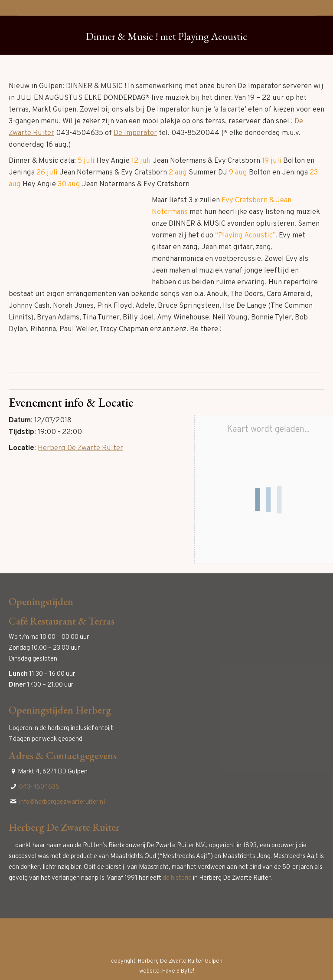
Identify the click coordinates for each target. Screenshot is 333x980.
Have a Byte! (178, 971)
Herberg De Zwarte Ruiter (80, 448)
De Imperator (135, 133)
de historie (177, 878)
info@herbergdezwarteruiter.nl (62, 802)
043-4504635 (39, 787)
